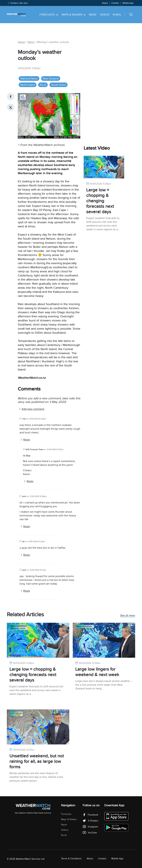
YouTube (90, 833)
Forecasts (49, 15)
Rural (117, 15)
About (105, 3)
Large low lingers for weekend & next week (97, 672)
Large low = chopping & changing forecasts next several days (100, 201)
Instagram (90, 827)
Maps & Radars (74, 15)
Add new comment (31, 409)
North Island (28, 85)
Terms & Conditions (71, 859)
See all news (128, 616)
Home (21, 42)
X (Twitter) (90, 821)
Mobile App (128, 3)
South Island (59, 85)
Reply (25, 440)
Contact (115, 3)
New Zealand (51, 79)
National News (29, 79)
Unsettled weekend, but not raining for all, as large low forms (37, 761)
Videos (105, 15)
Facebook (90, 815)
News (93, 15)
